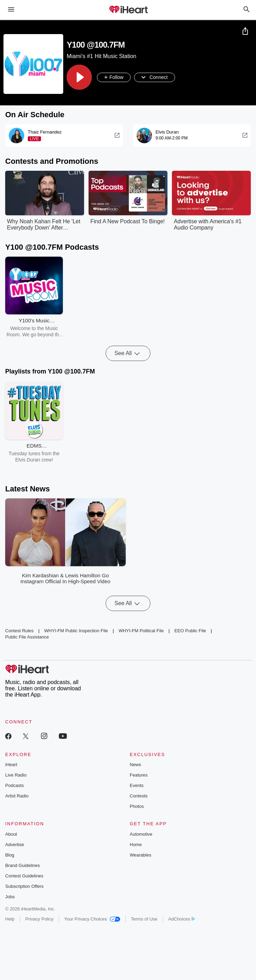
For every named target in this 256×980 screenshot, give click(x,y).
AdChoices (181, 919)
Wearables (141, 855)
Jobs (10, 897)
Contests (139, 796)
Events (137, 786)
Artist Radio (17, 796)
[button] (79, 78)
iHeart (11, 765)
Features (139, 775)
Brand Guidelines (23, 866)
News (136, 765)
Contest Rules (19, 631)
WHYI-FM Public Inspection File (76, 631)
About (11, 834)
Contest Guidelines (24, 876)
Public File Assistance (27, 637)
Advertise (15, 845)
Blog (10, 855)
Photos (137, 807)
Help (10, 919)
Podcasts (14, 786)
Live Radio (16, 775)
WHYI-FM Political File (141, 631)
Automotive (141, 834)
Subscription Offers (24, 887)
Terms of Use (144, 919)
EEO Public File (190, 631)
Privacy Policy (39, 919)
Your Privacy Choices (92, 919)
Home (136, 845)
